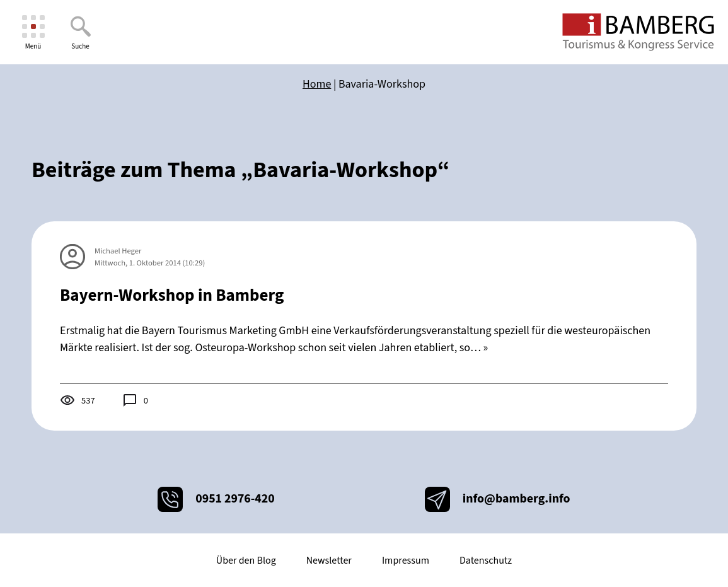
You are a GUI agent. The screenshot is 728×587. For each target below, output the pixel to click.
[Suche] (80, 32)
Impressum (406, 561)
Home (317, 84)
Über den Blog (246, 561)
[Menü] (33, 32)
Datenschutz (486, 561)
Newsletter (329, 561)
